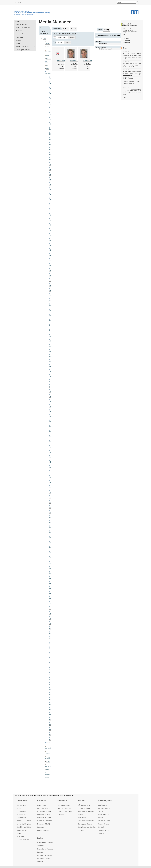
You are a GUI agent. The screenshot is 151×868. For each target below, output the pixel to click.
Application (82, 818)
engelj (51, 215)
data (48, 46)
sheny (51, 536)
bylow (50, 122)
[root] (44, 38)
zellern (51, 704)
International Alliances (45, 855)
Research (42, 801)
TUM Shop (102, 833)
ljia (50, 378)
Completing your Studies (87, 827)
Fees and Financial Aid (86, 821)
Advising (81, 814)
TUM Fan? (21, 836)
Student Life (103, 805)
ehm (50, 196)
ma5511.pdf (62, 60)
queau (51, 472)
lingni (50, 373)
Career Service (104, 824)
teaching (48, 749)
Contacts (61, 814)
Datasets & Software (22, 46)
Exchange (41, 852)
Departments (21, 818)
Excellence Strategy (44, 811)
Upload (66, 29)
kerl (50, 309)
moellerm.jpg (87, 60)
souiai (51, 556)
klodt (50, 324)
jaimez (51, 294)
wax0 (50, 644)
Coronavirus (21, 811)
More (124, 94)
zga (50, 708)
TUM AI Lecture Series (23, 28)
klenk (50, 319)
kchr (50, 299)
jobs (48, 67)
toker (50, 595)
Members (19, 31)
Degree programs (84, 808)
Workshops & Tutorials (23, 50)
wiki (48, 773)
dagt (50, 161)
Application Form (21, 24)
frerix (50, 225)
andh (50, 82)
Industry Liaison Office (66, 811)
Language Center (44, 858)
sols (50, 546)
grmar (51, 255)
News (19, 808)
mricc (50, 432)
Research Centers (44, 808)
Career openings (43, 830)
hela (50, 280)
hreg (50, 289)
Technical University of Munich (23, 14)
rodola (51, 487)
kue (50, 344)
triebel (51, 605)
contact (47, 43)
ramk (50, 477)
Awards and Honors (24, 821)
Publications (19, 37)
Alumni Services (104, 821)
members (48, 72)
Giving (19, 833)
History (107, 30)
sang (50, 496)
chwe (50, 142)
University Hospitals (24, 824)
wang (50, 634)
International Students (86, 811)
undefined (48, 770)
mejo (50, 418)
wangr (51, 639)
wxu (50, 679)
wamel (51, 630)
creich (51, 146)
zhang (51, 713)
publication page (127, 57)
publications (49, 731)
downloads (48, 51)
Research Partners (44, 818)
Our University (22, 805)
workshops (48, 778)
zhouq (51, 723)
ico (47, 64)
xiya (50, 684)
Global (40, 838)
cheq (50, 127)
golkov (51, 250)
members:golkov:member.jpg (110, 35)
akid (50, 77)
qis (50, 467)
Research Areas (21, 34)
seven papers (132, 69)
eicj (47, 55)
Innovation (62, 801)
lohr (50, 388)
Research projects (44, 814)
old (50, 452)
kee (50, 304)
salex (50, 491)
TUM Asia (41, 846)
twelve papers (132, 53)
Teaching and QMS (24, 827)
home (48, 61)
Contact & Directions (24, 839)
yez (50, 699)
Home (17, 21)
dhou (50, 181)
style (48, 744)
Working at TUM (23, 830)
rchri (50, 482)
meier (50, 408)
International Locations (45, 843)
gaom (50, 230)
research (48, 736)
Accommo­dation (104, 808)
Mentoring (102, 827)
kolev (50, 334)
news (48, 726)
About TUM (22, 801)
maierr (51, 393)
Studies (81, 801)
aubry (50, 92)
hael (50, 265)
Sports (101, 811)
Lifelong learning (84, 805)
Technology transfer (65, 808)
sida (50, 541)
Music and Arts (103, 814)
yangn (51, 689)
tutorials (48, 765)
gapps (48, 58)
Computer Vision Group (21, 11)
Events (101, 818)
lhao (50, 368)
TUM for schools (104, 830)
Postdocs (41, 827)
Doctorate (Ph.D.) (44, 824)
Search (73, 29)
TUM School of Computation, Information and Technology (32, 13)
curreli (51, 156)
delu (50, 166)
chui (50, 137)
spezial (47, 741)
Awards (18, 43)
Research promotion (45, 821)
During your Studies (85, 824)
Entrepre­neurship (64, 805)
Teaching (18, 40)
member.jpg (75, 60)
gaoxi (50, 235)
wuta (50, 674)
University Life (105, 801)
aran (50, 87)
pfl (49, 462)
